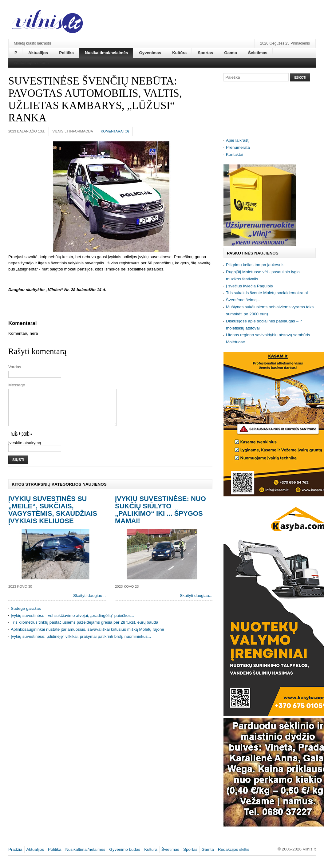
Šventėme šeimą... (243, 300)
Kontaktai (235, 154)
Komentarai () (115, 131)
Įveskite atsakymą (25, 450)
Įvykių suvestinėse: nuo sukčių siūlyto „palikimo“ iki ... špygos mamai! (160, 517)
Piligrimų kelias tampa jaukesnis (255, 265)
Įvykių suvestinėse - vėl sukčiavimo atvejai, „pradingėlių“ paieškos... (72, 623)
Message (17, 385)
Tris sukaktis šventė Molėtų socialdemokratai (267, 293)
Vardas (15, 367)
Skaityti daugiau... (89, 603)
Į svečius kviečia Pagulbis (249, 286)
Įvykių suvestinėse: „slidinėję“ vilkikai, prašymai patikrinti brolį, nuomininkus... (81, 644)
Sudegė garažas (26, 616)
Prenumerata (238, 147)
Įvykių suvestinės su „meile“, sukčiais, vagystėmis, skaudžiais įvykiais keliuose (53, 517)
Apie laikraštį (238, 140)
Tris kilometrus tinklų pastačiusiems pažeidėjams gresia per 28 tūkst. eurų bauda (85, 630)
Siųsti (18, 467)
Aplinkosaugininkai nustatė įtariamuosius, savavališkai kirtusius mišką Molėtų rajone (87, 637)
